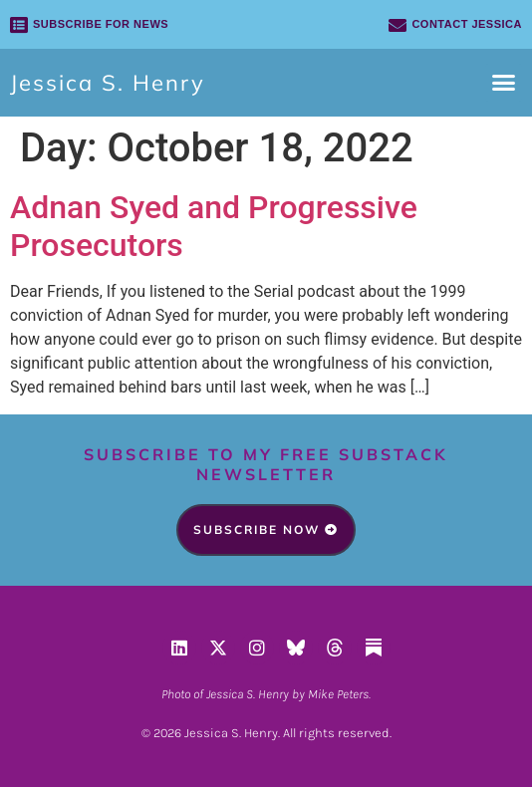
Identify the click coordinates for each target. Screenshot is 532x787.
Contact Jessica (467, 24)
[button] (504, 83)
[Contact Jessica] (398, 25)
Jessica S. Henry (108, 83)
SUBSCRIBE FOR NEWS (101, 24)
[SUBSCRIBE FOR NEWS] (19, 25)
